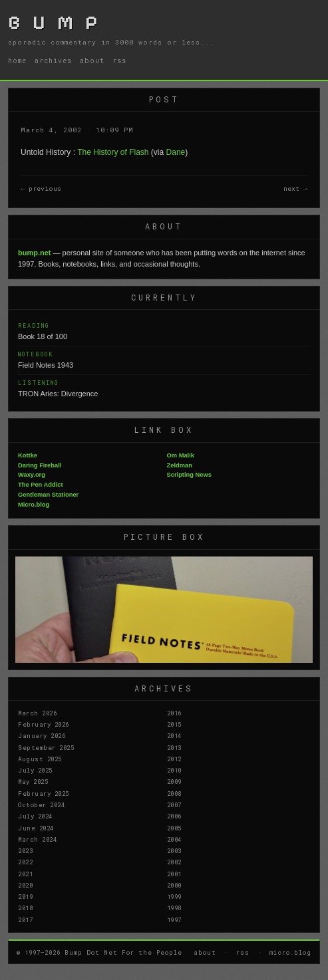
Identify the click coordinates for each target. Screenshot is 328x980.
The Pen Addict (41, 485)
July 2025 (35, 770)
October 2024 (41, 804)
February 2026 (44, 724)
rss (119, 61)
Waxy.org (32, 475)
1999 (174, 896)
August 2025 (40, 759)
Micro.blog (34, 505)
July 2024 (35, 816)
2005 (174, 828)
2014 (174, 735)
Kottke (28, 455)
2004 (174, 839)
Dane (176, 152)
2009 (174, 781)
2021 (25, 874)
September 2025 (46, 747)
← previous (41, 188)
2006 (174, 816)
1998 (174, 908)
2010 (174, 770)
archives (53, 61)
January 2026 (42, 735)
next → (295, 188)
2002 (174, 862)
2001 (174, 874)
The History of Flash (113, 152)
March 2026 (37, 713)
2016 (174, 713)
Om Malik (181, 455)
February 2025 (44, 793)
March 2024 (37, 839)
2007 (174, 804)
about (92, 61)
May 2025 (33, 781)
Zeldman (180, 465)
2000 (174, 885)
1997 (174, 919)
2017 (25, 919)
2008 (174, 793)
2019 (25, 896)
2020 (25, 885)
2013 (174, 747)
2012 (174, 759)
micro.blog (290, 952)
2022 (25, 862)
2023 (25, 850)
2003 (174, 850)
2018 (25, 908)
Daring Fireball (40, 465)
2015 (174, 724)
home (17, 61)
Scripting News (189, 475)
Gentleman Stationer (48, 495)
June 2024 (36, 828)
